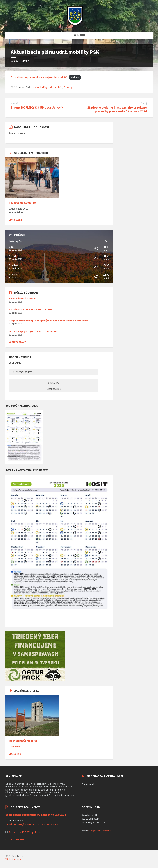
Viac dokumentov (15, 840)
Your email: (15, 363)
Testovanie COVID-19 (22, 203)
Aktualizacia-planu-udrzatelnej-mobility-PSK (39, 77)
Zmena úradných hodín (22, 298)
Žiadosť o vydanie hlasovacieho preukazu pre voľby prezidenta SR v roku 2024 (117, 109)
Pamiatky (16, 747)
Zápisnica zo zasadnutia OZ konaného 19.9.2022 (36, 815)
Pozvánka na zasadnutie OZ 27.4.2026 (31, 309)
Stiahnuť (75, 77)
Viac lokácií (16, 754)
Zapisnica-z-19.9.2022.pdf (23, 832)
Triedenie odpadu (13, 859)
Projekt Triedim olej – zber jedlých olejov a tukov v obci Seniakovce (49, 321)
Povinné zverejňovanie (19, 824)
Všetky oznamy (17, 342)
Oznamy (68, 87)
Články (25, 61)
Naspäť (15, 103)
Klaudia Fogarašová (45, 87)
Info (60, 87)
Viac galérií (15, 220)
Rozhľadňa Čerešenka (23, 741)
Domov (14, 61)
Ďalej (144, 103)
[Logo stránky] (75, 25)
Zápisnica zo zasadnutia (46, 824)
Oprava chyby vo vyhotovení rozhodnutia (33, 331)
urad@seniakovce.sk (100, 831)
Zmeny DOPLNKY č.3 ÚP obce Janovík (37, 107)
